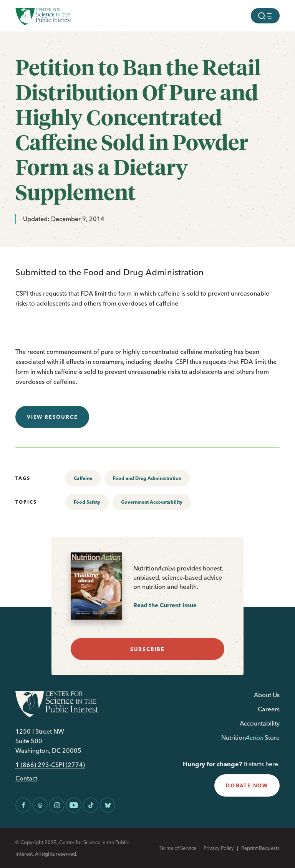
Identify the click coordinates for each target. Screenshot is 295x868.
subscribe (147, 649)
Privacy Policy (219, 848)
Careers (269, 709)
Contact (26, 778)
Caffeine (83, 478)
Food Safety (87, 502)
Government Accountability (152, 502)
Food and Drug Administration (147, 478)
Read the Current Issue (165, 605)
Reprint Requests (260, 848)
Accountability (260, 723)
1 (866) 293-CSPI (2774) (50, 765)
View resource (52, 417)
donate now (247, 785)
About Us (267, 695)
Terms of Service (178, 848)
